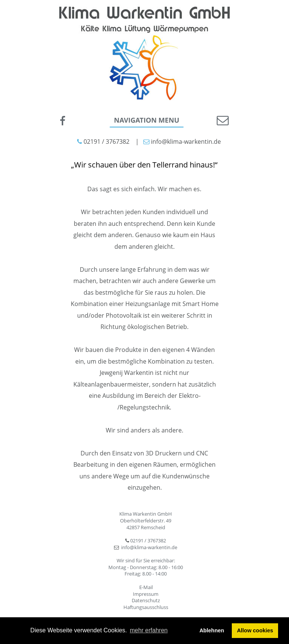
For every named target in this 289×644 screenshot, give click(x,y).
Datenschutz (146, 600)
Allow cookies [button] (255, 630)
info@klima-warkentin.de (149, 547)
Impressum (146, 594)
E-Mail (146, 587)
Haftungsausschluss (146, 607)
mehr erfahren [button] (149, 630)
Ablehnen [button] (212, 630)
